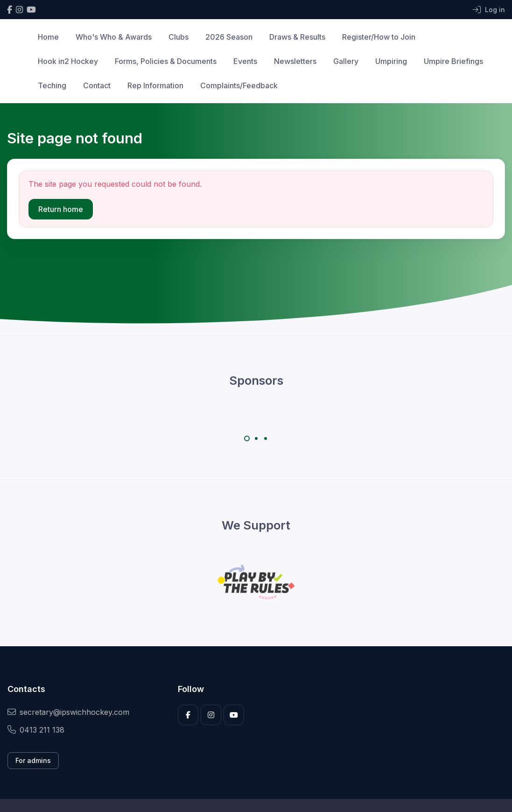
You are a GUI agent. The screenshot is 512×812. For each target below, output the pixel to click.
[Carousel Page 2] (256, 438)
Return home (61, 209)
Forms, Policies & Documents (166, 61)
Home (48, 37)
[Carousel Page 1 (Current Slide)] (247, 438)
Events (245, 61)
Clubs (179, 37)
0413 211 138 (36, 730)
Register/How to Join (379, 37)
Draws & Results (297, 37)
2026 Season (229, 37)
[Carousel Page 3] (266, 438)
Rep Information (155, 85)
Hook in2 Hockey (68, 61)
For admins (33, 760)
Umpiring (391, 61)
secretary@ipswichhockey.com (68, 712)
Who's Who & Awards (114, 37)
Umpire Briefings (453, 61)
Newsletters (295, 61)
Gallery (346, 61)
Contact (97, 85)
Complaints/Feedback (239, 85)
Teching (52, 85)
